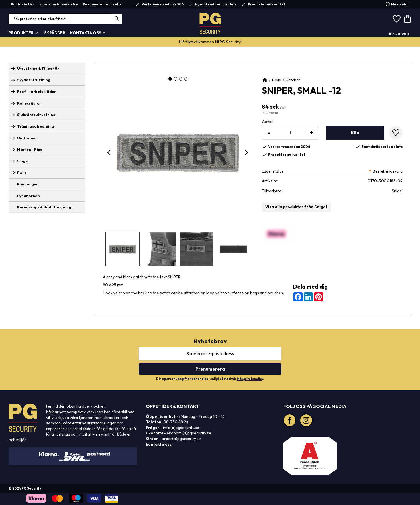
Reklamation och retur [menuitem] (103, 4)
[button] (397, 19)
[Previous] (110, 152)
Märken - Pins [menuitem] (30, 149)
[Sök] (117, 19)
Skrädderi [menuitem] (55, 33)
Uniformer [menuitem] (27, 138)
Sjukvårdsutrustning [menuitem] (36, 115)
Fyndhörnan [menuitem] (28, 196)
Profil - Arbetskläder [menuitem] (36, 91)
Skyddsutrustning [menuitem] (34, 80)
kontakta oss (159, 444)
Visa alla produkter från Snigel (296, 207)
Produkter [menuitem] (21, 33)
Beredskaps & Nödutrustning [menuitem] (44, 207)
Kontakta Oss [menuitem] (23, 4)
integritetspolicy (250, 379)
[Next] (246, 152)
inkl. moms (399, 33)
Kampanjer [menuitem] (27, 184)
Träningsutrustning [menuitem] (36, 126)
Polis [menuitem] (22, 173)
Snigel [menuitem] (23, 161)
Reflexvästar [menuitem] (29, 103)
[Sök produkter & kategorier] (66, 19)
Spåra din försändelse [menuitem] (59, 4)
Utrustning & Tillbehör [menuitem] (38, 68)
